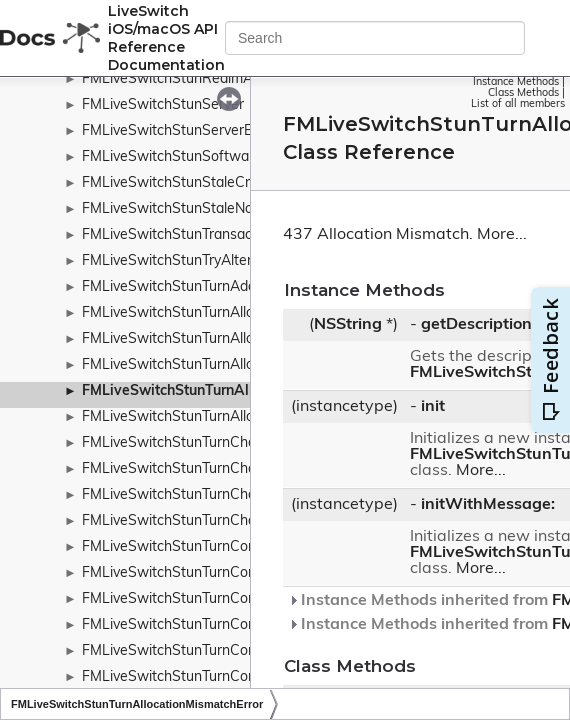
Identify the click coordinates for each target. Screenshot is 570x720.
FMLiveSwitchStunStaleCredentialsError (210, 183)
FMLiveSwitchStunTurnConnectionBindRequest (234, 651)
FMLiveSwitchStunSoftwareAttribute (200, 157)
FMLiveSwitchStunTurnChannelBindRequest (224, 469)
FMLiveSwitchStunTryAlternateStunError (212, 261)
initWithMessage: (488, 505)
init (433, 407)
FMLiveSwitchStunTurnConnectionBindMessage (236, 625)
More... (502, 235)
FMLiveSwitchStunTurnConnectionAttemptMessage (248, 599)
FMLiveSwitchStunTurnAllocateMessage (211, 313)
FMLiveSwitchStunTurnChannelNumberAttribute (236, 521)
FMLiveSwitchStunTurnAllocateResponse (214, 365)
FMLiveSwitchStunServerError (178, 131)
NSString (348, 325)
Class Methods (523, 93)
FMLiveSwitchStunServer (163, 105)
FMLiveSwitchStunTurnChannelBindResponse (229, 495)
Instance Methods (516, 82)
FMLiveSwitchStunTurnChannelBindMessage (226, 443)
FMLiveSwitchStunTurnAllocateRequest (209, 339)
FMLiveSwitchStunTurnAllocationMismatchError (240, 391)
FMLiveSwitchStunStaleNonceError (194, 209)
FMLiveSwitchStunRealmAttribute (191, 79)
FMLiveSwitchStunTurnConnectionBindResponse (239, 677)
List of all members (518, 104)
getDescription (476, 325)
